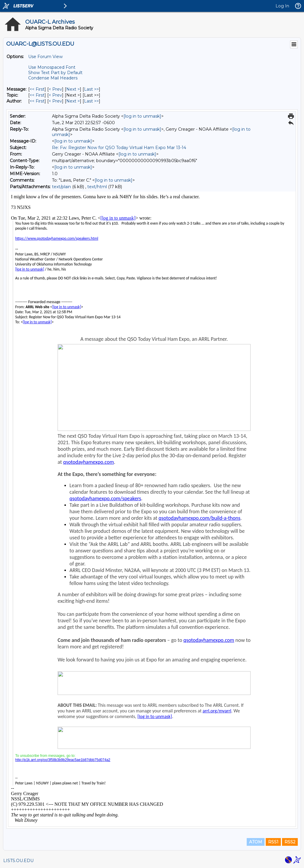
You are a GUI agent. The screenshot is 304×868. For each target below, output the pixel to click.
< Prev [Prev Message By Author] (55, 101)
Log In (282, 6)
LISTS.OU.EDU (18, 861)
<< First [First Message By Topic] (37, 95)
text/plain (61, 187)
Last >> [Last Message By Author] (91, 101)
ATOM (256, 842)
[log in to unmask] (142, 116)
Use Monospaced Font (52, 67)
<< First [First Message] (37, 89)
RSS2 (290, 842)
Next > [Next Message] (73, 89)
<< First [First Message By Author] (37, 101)
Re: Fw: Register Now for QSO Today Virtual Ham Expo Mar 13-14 (119, 148)
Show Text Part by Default (55, 73)
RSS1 (273, 842)
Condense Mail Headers (53, 78)
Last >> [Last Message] (91, 89)
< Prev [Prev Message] (55, 89)
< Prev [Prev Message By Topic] (55, 95)
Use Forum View (45, 57)
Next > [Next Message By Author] (73, 101)
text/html (97, 187)
